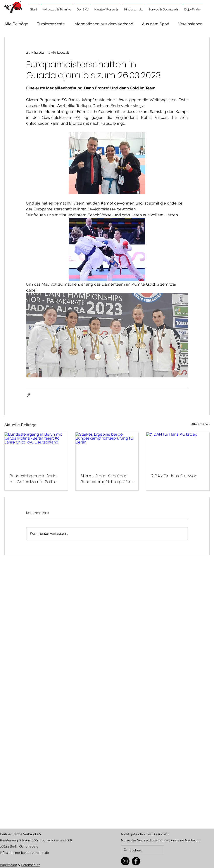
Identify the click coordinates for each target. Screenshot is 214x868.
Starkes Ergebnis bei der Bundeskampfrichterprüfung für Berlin (106, 479)
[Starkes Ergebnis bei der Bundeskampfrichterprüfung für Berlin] (107, 450)
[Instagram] (125, 861)
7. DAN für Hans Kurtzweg (174, 476)
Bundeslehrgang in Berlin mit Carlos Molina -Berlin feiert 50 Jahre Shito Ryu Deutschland (33, 479)
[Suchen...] (142, 850)
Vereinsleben (190, 24)
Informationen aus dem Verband (103, 24)
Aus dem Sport (156, 24)
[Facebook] (136, 861)
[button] (57, 7)
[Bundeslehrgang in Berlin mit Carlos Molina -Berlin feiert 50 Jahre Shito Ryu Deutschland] (36, 450)
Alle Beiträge (16, 24)
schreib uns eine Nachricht (179, 840)
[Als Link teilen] (28, 395)
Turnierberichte (51, 24)
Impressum (9, 865)
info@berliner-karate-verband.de (24, 853)
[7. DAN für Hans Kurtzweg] (178, 450)
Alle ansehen (200, 424)
